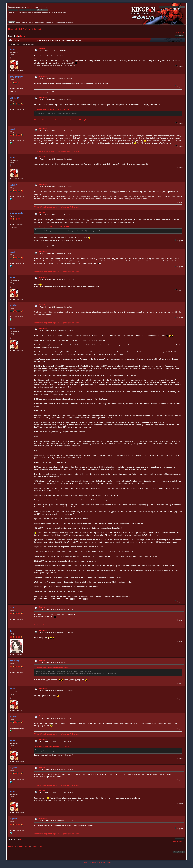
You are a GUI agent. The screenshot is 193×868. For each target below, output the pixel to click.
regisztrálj (43, 7)
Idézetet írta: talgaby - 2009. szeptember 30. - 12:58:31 (52, 747)
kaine (12, 49)
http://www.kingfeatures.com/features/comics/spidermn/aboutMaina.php (61, 120)
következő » (181, 33)
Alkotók (42, 49)
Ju (11, 631)
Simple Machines (106, 863)
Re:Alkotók (43, 76)
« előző (174, 33)
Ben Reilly (14, 98)
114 (21, 36)
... (19, 36)
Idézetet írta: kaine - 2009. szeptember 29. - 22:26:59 (51, 667)
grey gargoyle (16, 77)
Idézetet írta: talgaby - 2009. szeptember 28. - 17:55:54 (52, 109)
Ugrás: (170, 852)
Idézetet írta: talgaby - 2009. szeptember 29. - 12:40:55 (52, 227)
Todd (12, 607)
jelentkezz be (31, 7)
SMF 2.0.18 (88, 863)
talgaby (13, 129)
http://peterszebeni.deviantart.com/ (45, 625)
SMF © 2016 (96, 863)
